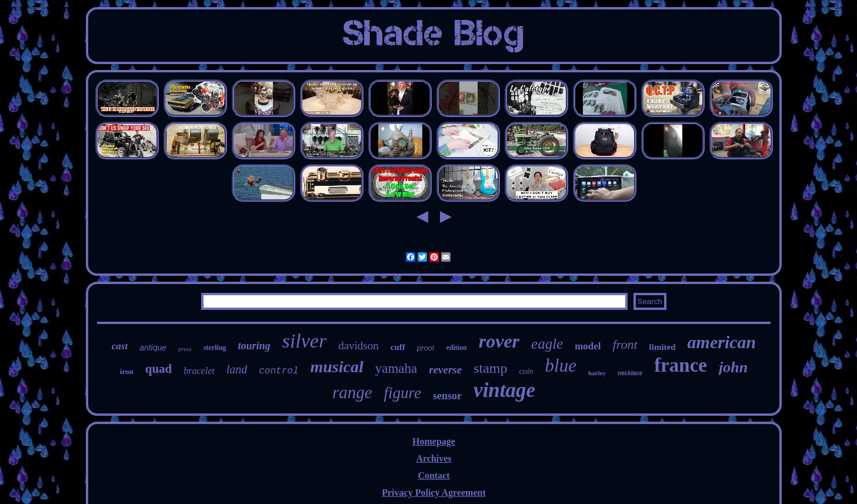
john (733, 367)
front (625, 344)
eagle (547, 344)
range (352, 392)
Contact (433, 475)
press (185, 349)
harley (597, 373)
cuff (398, 347)
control (279, 371)
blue (561, 366)
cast (120, 346)
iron (127, 371)
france (681, 365)
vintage (504, 390)
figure (403, 393)
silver (305, 341)
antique (153, 348)
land (237, 369)
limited (663, 347)
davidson (359, 346)
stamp (490, 368)
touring (254, 346)
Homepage (434, 441)
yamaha (396, 368)
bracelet (199, 371)
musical (336, 367)
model (588, 346)
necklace (630, 373)
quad (159, 369)
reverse (445, 370)
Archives (433, 458)
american (722, 342)
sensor (447, 396)
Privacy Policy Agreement (434, 493)
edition (456, 348)
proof (426, 348)
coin (526, 371)
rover (499, 341)
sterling (215, 348)
